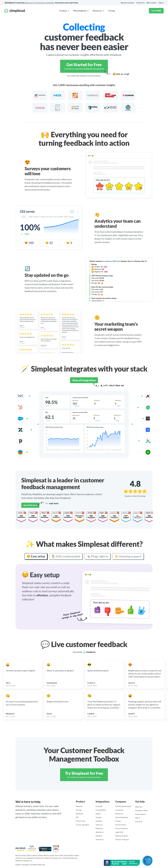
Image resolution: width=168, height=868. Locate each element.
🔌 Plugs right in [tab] (97, 556)
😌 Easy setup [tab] (36, 556)
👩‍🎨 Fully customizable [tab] (66, 556)
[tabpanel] (84, 596)
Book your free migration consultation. (40, 2)
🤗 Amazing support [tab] (128, 556)
